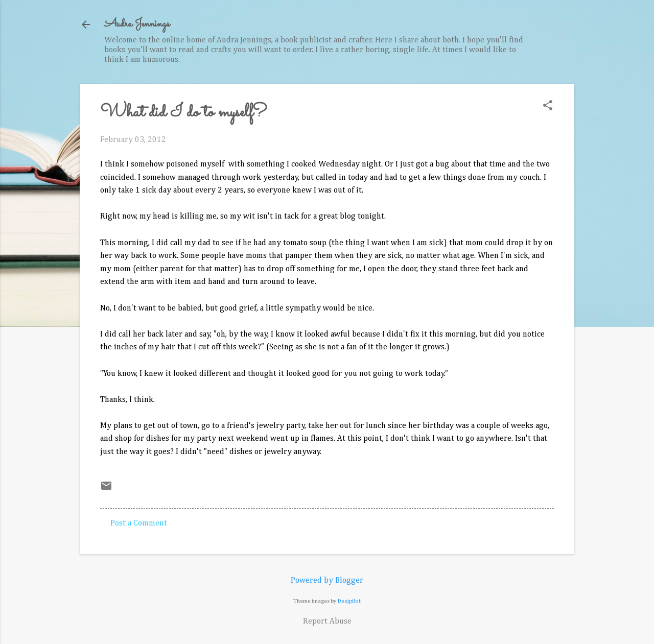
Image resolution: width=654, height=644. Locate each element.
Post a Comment (139, 523)
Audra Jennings (137, 24)
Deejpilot (349, 601)
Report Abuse (327, 622)
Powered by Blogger (327, 581)
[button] (548, 106)
